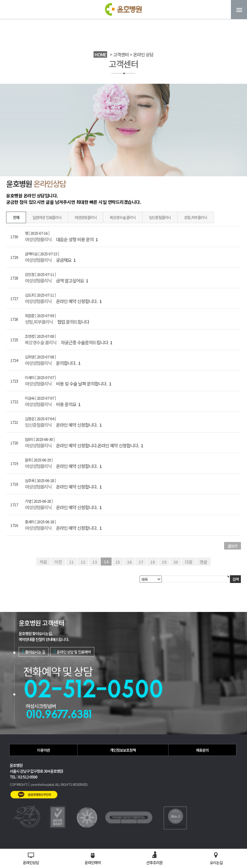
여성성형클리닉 (86, 217)
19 (164, 562)
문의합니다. (68, 363)
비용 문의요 (68, 404)
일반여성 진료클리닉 (47, 217)
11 (71, 562)
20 (176, 562)
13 (95, 562)
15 (118, 562)
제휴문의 (202, 750)
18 (152, 562)
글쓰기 (233, 546)
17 (141, 562)
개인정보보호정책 (123, 750)
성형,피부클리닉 (195, 217)
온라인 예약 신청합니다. (79, 301)
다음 (188, 562)
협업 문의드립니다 (73, 322)
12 (83, 562)
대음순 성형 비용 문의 (77, 239)
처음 (44, 562)
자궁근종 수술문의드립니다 (87, 342)
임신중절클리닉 (160, 217)
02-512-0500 (196, 831)
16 (129, 562)
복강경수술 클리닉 (123, 217)
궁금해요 (66, 260)
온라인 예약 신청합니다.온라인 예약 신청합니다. (100, 445)
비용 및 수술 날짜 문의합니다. (84, 384)
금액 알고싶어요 (72, 281)
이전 (59, 562)
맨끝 (203, 562)
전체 (16, 217)
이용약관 (43, 750)
